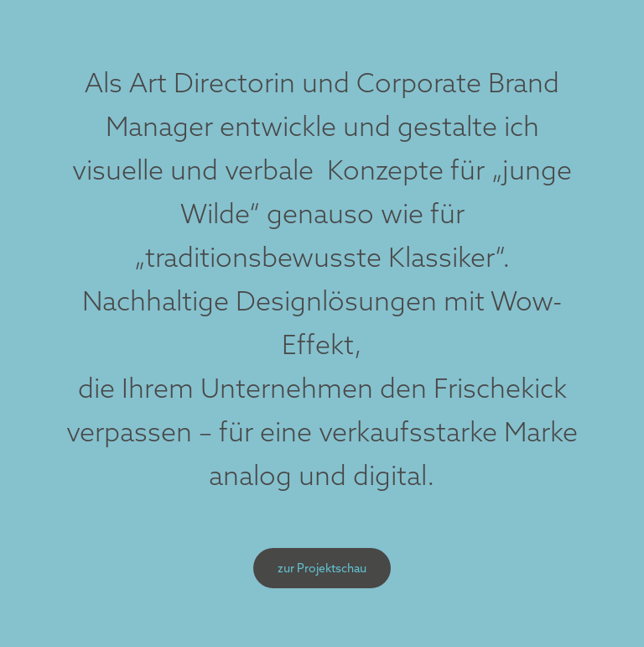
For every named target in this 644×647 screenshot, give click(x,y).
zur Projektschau (322, 568)
